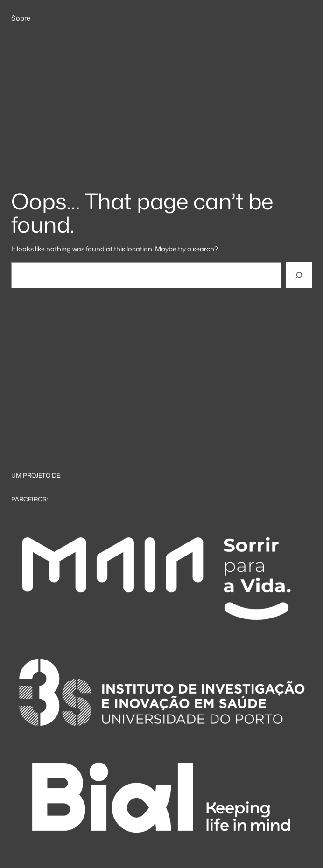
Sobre (21, 18)
